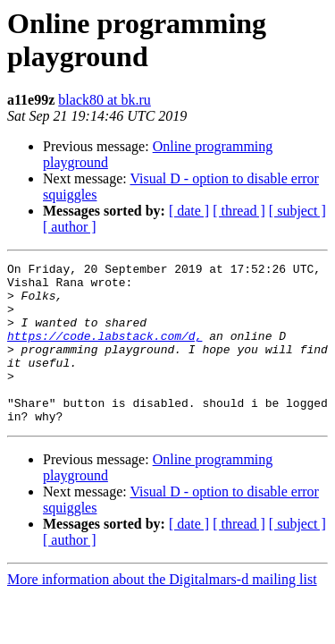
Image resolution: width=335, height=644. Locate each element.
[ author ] (70, 227)
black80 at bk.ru (105, 100)
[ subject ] (297, 211)
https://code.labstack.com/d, (105, 352)
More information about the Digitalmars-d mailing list (162, 611)
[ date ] (189, 211)
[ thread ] (239, 211)
